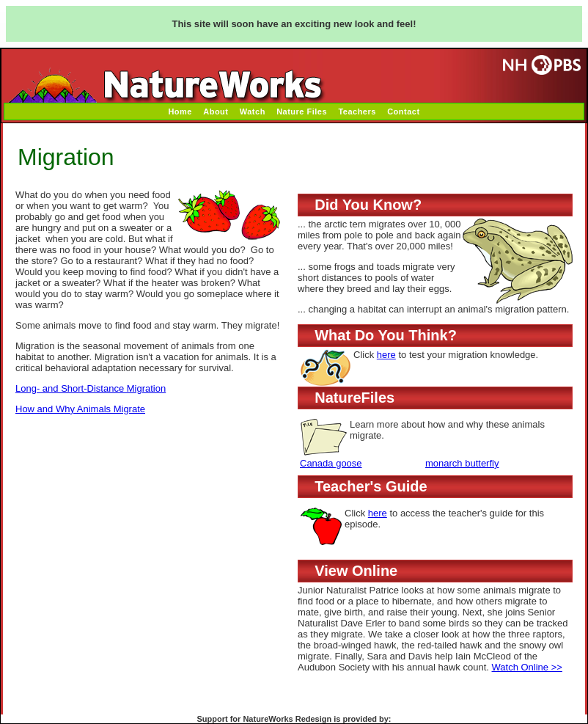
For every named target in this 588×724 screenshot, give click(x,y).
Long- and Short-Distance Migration (91, 388)
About (216, 111)
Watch (253, 111)
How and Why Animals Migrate (80, 409)
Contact (403, 111)
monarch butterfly (462, 463)
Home (180, 111)
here (386, 355)
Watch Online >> (527, 667)
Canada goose (331, 463)
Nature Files (302, 111)
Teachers (357, 111)
